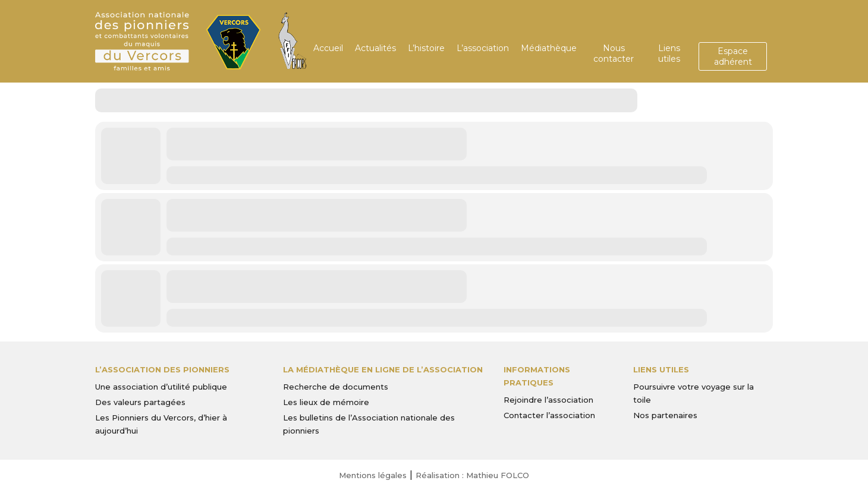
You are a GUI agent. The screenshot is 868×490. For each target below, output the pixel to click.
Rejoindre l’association (548, 400)
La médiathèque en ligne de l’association (383, 369)
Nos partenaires (665, 415)
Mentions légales (373, 475)
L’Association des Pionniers (162, 369)
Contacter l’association (549, 415)
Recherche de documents (336, 387)
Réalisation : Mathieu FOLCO (472, 475)
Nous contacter (614, 53)
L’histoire (426, 48)
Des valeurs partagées (140, 402)
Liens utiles (669, 53)
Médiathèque (549, 48)
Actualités (375, 48)
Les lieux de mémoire (326, 402)
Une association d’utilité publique (161, 387)
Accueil (328, 48)
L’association (483, 48)
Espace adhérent (733, 56)
